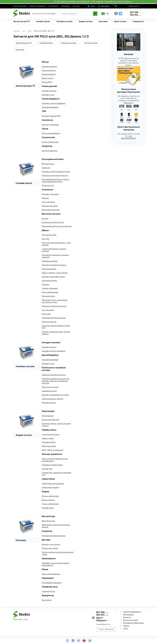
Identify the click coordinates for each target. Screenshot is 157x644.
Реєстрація (105, 6)
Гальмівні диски (48, 95)
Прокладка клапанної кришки (54, 265)
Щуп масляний (48, 310)
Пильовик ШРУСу (49, 442)
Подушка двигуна (49, 322)
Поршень (46, 284)
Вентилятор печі (48, 521)
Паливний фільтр (49, 74)
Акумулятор (47, 600)
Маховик (45, 198)
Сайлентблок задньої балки (53, 483)
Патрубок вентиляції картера (54, 318)
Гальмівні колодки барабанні (54, 103)
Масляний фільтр (49, 70)
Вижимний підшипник (51, 210)
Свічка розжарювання (51, 133)
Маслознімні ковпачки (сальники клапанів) (55, 256)
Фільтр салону (48, 78)
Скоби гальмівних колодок (53, 399)
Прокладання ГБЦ (49, 235)
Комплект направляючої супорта (55, 395)
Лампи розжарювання (51, 574)
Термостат (46, 168)
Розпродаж (66, 6)
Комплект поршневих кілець (53, 277)
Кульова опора (48, 508)
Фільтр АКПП (47, 82)
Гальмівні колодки (49, 91)
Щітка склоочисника (50, 142)
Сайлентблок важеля (50, 487)
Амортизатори (48, 416)
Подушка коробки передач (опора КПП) (56, 327)
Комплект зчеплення (50, 125)
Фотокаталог (54, 6)
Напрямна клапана (50, 261)
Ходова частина (91, 43)
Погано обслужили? (106, 629)
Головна (17, 31)
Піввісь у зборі (48, 438)
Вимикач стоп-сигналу (51, 544)
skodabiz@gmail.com (103, 624)
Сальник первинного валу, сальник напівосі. (56, 333)
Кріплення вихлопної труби (53, 222)
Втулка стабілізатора (50, 496)
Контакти (76, 6)
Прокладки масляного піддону (54, 306)
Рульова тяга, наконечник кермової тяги (56, 474)
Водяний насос (48, 164)
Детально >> (129, 103)
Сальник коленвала (50, 288)
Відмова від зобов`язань (133, 623)
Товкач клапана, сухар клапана (55, 273)
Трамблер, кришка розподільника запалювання (56, 564)
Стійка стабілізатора (50, 504)
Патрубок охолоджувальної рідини (56, 172)
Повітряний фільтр (49, 66)
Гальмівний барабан (50, 107)
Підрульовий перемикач (52, 583)
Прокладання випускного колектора (57, 226)
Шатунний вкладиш (50, 292)
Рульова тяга (47, 469)
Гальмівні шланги (49, 403)
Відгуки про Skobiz (131, 620)
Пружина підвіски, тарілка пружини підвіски (56, 425)
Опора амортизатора (50, 420)
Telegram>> (102, 620)
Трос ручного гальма (50, 387)
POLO (30, 31)
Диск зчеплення (48, 202)
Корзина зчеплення (50, 206)
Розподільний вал (49, 269)
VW (24, 31)
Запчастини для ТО (24, 43)
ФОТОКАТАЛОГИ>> (129, 138)
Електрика (20, 49)
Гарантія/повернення (38, 6)
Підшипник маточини (51, 434)
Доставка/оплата (20, 6)
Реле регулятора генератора (54, 536)
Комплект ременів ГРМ (51, 116)
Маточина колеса (49, 446)
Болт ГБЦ (45, 239)
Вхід (93, 6)
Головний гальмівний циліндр (54, 375)
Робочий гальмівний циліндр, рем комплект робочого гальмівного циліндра (56, 381)
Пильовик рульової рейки (52, 465)
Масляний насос (48, 296)
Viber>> (100, 618)
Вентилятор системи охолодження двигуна (56, 526)
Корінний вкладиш (49, 280)
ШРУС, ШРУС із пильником (53, 450)
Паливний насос (48, 591)
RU (108, 14)
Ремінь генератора (50, 151)
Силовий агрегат (46, 43)
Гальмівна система (69, 43)
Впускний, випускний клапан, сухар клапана (56, 244)
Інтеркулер (46, 314)
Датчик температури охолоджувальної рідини (58, 553)
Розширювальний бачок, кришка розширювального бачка (55, 180)
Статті (126, 628)
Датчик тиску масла (50, 548)
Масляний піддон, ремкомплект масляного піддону (55, 301)
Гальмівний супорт (49, 391)
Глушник (45, 218)
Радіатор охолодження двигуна (55, 175)
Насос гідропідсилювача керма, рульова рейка (55, 460)
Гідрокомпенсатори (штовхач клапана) (54, 250)
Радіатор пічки (48, 185)
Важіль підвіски (48, 500)
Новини (126, 626)
